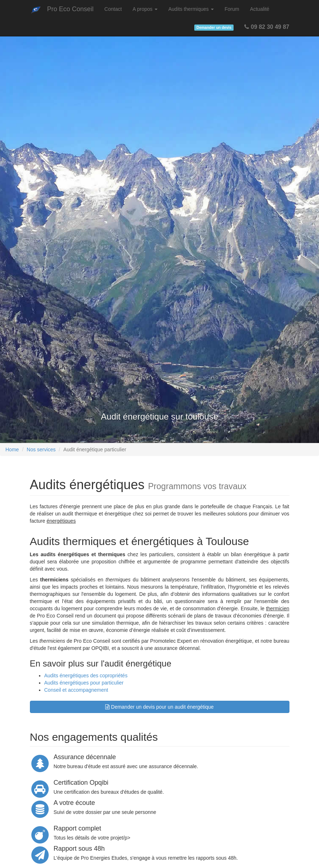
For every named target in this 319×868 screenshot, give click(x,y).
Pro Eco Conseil (70, 9)
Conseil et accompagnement (76, 690)
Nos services (41, 449)
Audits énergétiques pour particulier (84, 683)
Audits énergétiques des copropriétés (86, 676)
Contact (113, 9)
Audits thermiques (191, 9)
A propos (145, 9)
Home (12, 449)
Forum (232, 9)
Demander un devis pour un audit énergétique (159, 707)
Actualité (260, 9)
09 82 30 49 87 (267, 27)
